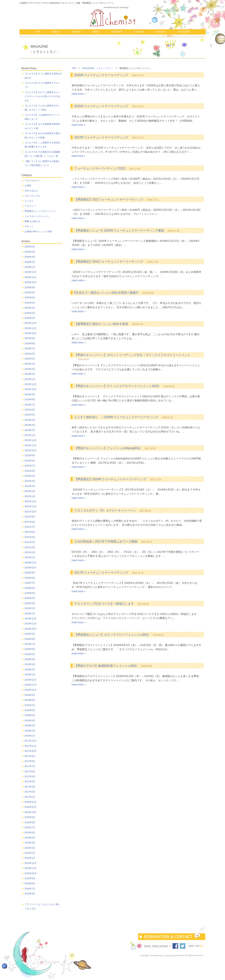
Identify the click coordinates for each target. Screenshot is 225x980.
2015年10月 (31, 873)
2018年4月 (30, 721)
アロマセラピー (32, 181)
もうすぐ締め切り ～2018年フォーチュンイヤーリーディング (116, 417)
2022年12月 (31, 440)
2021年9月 (30, 517)
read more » (79, 94)
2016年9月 (30, 817)
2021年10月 (31, 512)
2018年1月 (30, 736)
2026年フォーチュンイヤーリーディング (101, 75)
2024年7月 (30, 349)
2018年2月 (30, 731)
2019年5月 (30, 654)
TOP (38, 32)
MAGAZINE (184, 32)
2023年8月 (30, 400)
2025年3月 (30, 308)
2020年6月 (30, 588)
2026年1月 (30, 267)
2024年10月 (31, 333)
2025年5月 (30, 298)
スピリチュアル (32, 196)
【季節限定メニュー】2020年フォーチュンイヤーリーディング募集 (119, 231)
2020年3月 (30, 603)
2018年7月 (30, 705)
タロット (29, 226)
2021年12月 (31, 501)
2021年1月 (30, 557)
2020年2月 (30, 608)
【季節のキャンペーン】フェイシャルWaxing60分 (108, 448)
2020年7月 (30, 583)
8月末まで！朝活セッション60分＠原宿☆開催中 (107, 293)
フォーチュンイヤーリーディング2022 (100, 168)
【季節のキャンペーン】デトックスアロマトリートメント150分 (117, 386)
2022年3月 (30, 486)
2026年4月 (30, 252)
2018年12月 (31, 680)
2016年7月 (30, 827)
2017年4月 (30, 782)
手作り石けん (31, 191)
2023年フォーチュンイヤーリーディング (101, 137)
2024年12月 (31, 323)
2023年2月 (30, 430)
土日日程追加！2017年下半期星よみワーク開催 (106, 542)
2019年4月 (30, 659)
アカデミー (30, 206)
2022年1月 (30, 496)
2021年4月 (30, 542)
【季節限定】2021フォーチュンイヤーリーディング (109, 199)
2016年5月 (30, 838)
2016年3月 (30, 848)
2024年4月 (30, 364)
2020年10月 (31, 568)
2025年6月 (30, 293)
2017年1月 (30, 797)
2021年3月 (30, 547)
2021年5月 (30, 537)
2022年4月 (30, 481)
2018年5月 (30, 715)
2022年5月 (30, 476)
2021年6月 (30, 532)
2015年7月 (30, 889)
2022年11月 (31, 445)
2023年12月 (31, 384)
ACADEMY (117, 32)
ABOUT (56, 32)
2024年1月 (30, 379)
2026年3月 (30, 257)
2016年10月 (31, 812)
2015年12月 (31, 863)
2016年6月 (30, 833)
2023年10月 (31, 389)
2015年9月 (30, 878)
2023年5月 (30, 415)
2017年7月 (30, 766)
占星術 (28, 186)
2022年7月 (30, 466)
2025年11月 (31, 277)
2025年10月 (31, 282)
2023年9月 (30, 394)
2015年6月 (30, 894)
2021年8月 (30, 522)
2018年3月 (30, 726)
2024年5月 (30, 359)
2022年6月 (30, 471)
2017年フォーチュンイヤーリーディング (101, 573)
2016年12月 (31, 802)
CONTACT (161, 32)
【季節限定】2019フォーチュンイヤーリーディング (109, 262)
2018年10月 (31, 690)
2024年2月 (30, 374)
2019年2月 (30, 670)
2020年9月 (30, 573)
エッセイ (29, 201)
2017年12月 (31, 741)
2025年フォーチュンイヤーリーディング (101, 106)
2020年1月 (30, 614)
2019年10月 (31, 629)
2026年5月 (30, 247)
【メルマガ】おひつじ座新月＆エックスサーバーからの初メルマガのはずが (42, 96)
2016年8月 (30, 822)
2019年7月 (30, 644)
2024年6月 (30, 354)
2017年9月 (30, 756)
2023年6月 (30, 410)
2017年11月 (31, 746)
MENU (96, 32)
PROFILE (76, 32)
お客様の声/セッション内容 (38, 232)
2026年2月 (30, 262)
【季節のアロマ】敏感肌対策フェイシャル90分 (106, 666)
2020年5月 (30, 593)
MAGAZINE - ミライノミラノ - (98, 68)
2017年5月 (30, 777)
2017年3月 (30, 787)
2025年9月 (30, 288)
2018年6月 (30, 710)
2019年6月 (30, 649)
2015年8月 (30, 883)
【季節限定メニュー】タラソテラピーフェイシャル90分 (112, 635)
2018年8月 (30, 700)
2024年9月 (30, 338)
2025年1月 (30, 318)
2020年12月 (31, 563)
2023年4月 (30, 420)
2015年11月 (31, 868)
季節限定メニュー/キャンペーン (40, 211)
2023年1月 (30, 435)
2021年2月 (30, 552)
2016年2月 (30, 853)
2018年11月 (31, 685)
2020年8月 (30, 578)
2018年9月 (30, 695)
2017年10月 (31, 751)
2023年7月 (30, 405)
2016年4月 (30, 843)
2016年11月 (31, 807)
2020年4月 (30, 598)
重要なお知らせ (32, 221)
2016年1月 (30, 858)
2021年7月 (30, 527)
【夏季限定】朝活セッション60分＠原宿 (101, 324)
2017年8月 (30, 761)
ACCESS (139, 32)
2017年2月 (30, 792)
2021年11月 (31, 506)
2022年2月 (30, 491)
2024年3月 (30, 369)
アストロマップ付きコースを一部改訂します (104, 604)
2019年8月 (30, 639)
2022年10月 (31, 450)
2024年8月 (30, 344)
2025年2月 (30, 313)
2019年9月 (30, 634)
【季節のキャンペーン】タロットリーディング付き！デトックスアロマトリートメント (132, 355)
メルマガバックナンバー (37, 216)
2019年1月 (30, 675)
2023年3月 (30, 425)
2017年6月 (30, 772)
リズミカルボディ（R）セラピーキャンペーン (105, 510)
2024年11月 (31, 328)
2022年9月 (30, 455)
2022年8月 (30, 461)
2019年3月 (30, 664)
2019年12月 (31, 619)
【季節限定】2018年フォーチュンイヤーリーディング (110, 479)
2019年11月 (31, 624)
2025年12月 (31, 272)
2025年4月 (30, 303)
